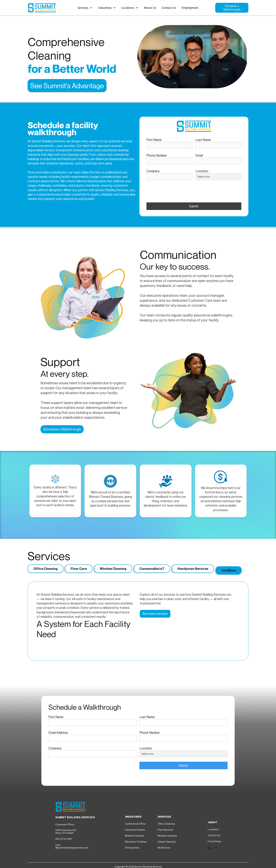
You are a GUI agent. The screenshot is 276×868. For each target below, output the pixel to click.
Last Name (203, 140)
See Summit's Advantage (67, 86)
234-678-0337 (64, 839)
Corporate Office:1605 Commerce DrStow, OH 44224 (66, 829)
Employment (190, 8)
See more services (155, 614)
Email (199, 155)
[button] (85, 8)
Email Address (58, 733)
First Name (154, 140)
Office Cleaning (166, 824)
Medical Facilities (134, 836)
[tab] (45, 569)
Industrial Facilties (135, 830)
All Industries (132, 848)
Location (202, 171)
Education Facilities (136, 842)
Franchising (214, 841)
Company (153, 171)
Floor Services (165, 830)
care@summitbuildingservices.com (72, 846)
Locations (213, 829)
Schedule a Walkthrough (232, 8)
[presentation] (173, 191)
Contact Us (169, 8)
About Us (150, 8)
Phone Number (157, 155)
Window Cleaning (167, 836)
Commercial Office (135, 824)
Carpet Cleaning (167, 842)
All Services (164, 848)
